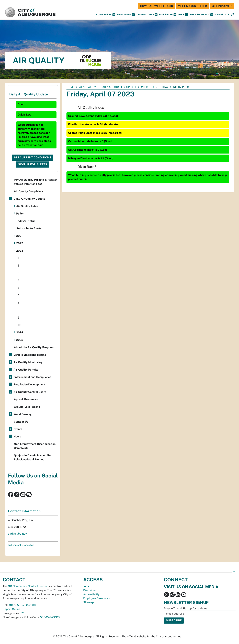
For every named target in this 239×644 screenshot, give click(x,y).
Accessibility (91, 594)
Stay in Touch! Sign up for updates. (186, 608)
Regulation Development (29, 384)
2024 (20, 332)
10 (19, 325)
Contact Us (21, 422)
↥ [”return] (234, 572)
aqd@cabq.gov (17, 534)
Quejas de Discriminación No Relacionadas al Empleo (32, 457)
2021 (19, 236)
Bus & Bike (168, 15)
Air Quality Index (27, 206)
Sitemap (89, 602)
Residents (126, 15)
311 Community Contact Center (28, 586)
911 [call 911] (22, 613)
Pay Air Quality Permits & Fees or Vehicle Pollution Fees (35, 182)
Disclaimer (90, 590)
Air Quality (88, 87)
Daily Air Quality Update (119, 87)
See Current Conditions (33, 157)
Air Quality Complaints (29, 191)
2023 (145, 87)
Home (71, 87)
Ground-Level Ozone (27, 407)
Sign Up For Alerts (33, 164)
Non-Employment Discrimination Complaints (35, 446)
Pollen (20, 214)
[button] (222, 15)
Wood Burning (23, 414)
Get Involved (222, 6)
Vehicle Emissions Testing (30, 355)
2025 (20, 340)
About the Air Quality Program (34, 347)
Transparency (202, 15)
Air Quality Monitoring (28, 362)
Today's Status (26, 221)
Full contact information (21, 545)
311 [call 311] (11, 605)
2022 (20, 243)
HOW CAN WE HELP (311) (156, 6)
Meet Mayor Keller (192, 6)
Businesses (106, 15)
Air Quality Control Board (30, 392)
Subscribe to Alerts (29, 228)
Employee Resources (96, 598)
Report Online (11, 609)
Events (18, 429)
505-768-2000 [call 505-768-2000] (26, 605)
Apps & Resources (26, 399)
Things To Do (147, 15)
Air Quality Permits (26, 370)
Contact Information (24, 511)
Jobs (183, 15)
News (17, 437)
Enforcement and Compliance (32, 377)
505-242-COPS (50, 617)
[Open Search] (232, 15)
